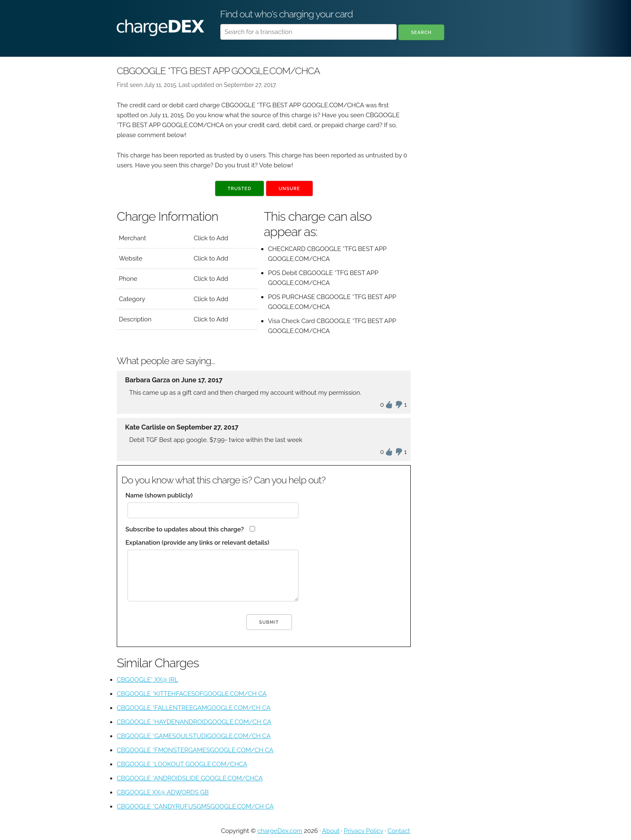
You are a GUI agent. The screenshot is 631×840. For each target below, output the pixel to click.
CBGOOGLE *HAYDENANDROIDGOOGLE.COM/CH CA (194, 722)
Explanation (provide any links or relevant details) (197, 543)
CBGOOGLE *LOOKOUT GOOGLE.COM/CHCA (182, 764)
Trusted (240, 189)
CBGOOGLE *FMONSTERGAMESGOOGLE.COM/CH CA (195, 750)
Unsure (289, 189)
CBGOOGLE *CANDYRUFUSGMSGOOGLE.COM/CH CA (195, 806)
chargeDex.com (280, 831)
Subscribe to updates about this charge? (185, 529)
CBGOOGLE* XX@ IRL (147, 680)
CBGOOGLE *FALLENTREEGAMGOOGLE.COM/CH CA (194, 708)
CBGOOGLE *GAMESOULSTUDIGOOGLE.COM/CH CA (194, 736)
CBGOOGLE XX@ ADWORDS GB (163, 792)
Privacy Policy (364, 831)
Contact (399, 831)
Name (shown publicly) (159, 495)
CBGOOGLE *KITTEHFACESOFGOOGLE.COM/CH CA (192, 694)
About (331, 831)
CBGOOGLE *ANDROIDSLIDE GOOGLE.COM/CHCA (190, 778)
